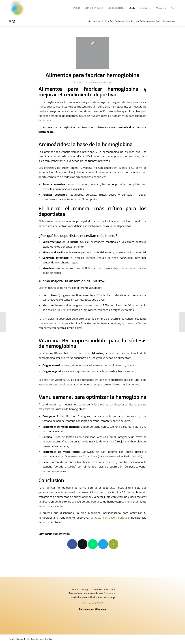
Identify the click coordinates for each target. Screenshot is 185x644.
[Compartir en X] (82, 544)
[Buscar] (172, 8)
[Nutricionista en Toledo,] (17, 8)
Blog (12, 21)
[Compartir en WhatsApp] (93, 544)
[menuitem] (77, 8)
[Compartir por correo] (113, 544)
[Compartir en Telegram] (103, 544)
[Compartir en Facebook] (72, 544)
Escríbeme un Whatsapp (92, 609)
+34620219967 (95, 603)
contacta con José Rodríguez (110, 518)
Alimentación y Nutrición (101, 83)
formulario (110, 593)
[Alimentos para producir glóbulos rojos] (3, 322)
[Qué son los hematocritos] (182, 322)
